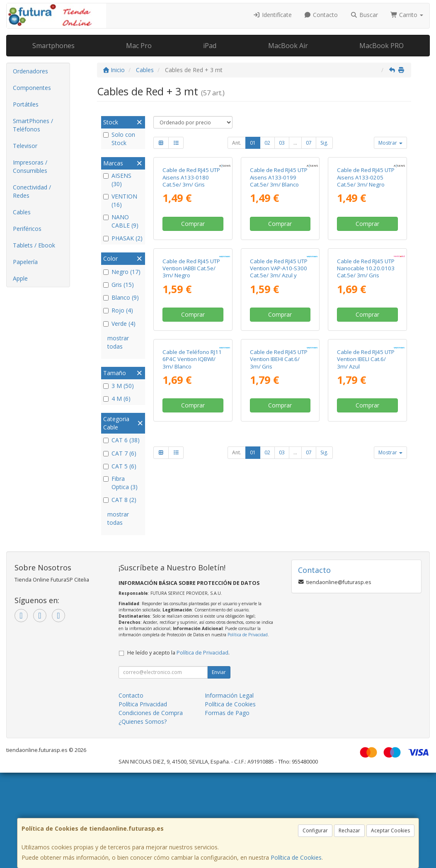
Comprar (193, 282)
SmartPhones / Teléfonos (33, 125)
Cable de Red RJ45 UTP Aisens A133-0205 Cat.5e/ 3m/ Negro (366, 236)
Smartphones (53, 46)
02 (267, 143)
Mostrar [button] (390, 143)
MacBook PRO (381, 46)
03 (282, 143)
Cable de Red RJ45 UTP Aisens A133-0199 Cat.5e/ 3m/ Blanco (279, 236)
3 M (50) (119, 386)
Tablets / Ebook (34, 245)
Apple (20, 278)
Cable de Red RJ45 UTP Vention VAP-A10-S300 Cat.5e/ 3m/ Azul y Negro (279, 390)
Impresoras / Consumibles (30, 166)
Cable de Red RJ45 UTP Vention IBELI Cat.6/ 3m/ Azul (366, 537)
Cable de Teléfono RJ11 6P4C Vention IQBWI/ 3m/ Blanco (192, 537)
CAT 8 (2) (120, 500)
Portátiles (26, 104)
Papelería (25, 262)
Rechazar (349, 830)
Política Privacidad (143, 799)
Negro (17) (122, 272)
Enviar (219, 767)
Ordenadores (30, 71)
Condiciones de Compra (151, 808)
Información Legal (229, 790)
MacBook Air (288, 46)
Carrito (407, 15)
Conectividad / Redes (32, 191)
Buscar (364, 15)
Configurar (315, 830)
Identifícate (272, 15)
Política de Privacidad (248, 730)
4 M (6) (117, 399)
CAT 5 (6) (120, 466)
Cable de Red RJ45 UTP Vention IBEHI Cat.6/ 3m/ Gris (279, 537)
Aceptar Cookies (390, 830)
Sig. (324, 143)
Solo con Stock (119, 139)
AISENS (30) (117, 180)
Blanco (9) (121, 297)
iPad (210, 46)
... (295, 143)
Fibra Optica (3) (120, 483)
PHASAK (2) (123, 238)
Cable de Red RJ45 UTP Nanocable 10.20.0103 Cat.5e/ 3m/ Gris (366, 387)
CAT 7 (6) (120, 453)
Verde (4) (119, 324)
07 (309, 143)
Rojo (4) (118, 310)
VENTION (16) (120, 200)
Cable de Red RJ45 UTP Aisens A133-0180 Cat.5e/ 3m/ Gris (191, 236)
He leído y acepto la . (178, 748)
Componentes (32, 88)
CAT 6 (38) (121, 440)
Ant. (237, 143)
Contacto (321, 15)
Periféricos (27, 229)
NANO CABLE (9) (121, 221)
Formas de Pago (227, 808)
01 (253, 143)
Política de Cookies (296, 857)
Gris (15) (119, 285)
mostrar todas (118, 342)
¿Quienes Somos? (143, 816)
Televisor (25, 146)
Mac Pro (139, 46)
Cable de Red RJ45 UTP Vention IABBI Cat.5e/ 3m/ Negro (191, 387)
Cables (22, 212)
